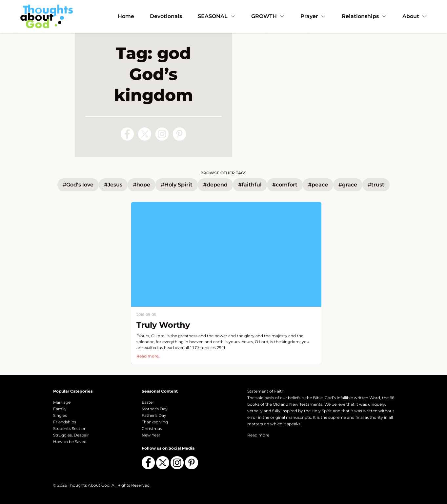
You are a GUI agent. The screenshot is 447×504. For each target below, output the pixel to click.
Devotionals (166, 16)
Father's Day (154, 415)
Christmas (152, 428)
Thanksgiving (155, 422)
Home (126, 16)
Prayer (313, 16)
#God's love (78, 185)
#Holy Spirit (177, 185)
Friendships (65, 422)
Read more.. (148, 356)
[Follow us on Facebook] (127, 134)
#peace (318, 185)
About (415, 16)
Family (60, 409)
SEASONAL (217, 16)
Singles (60, 415)
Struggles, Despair (71, 435)
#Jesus (113, 185)
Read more (258, 435)
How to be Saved (70, 442)
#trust (376, 185)
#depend (215, 185)
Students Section (70, 428)
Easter (148, 402)
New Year (151, 435)
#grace (348, 185)
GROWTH (268, 16)
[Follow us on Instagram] (162, 134)
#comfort (285, 185)
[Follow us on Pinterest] (179, 134)
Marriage (62, 402)
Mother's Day (155, 409)
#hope (142, 185)
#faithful (250, 185)
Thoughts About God (89, 485)
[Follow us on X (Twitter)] (145, 134)
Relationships (364, 16)
